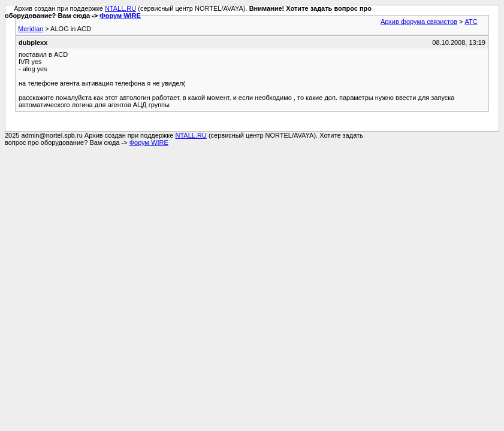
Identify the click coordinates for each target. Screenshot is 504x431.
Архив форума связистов (419, 22)
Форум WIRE (120, 16)
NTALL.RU (120, 8)
